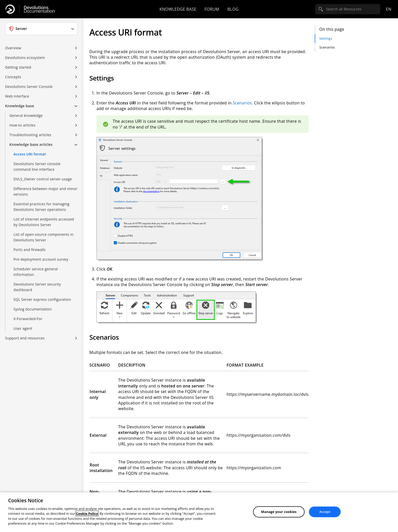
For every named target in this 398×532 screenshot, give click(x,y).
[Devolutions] (10, 9)
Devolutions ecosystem (25, 58)
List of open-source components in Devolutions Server (44, 237)
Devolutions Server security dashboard (37, 287)
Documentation (39, 9)
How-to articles (22, 125)
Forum (212, 9)
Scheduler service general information (36, 272)
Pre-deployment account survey (41, 259)
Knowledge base (178, 9)
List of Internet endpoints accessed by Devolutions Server (44, 222)
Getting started (18, 67)
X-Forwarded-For (28, 319)
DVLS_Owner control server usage (43, 179)
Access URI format (30, 154)
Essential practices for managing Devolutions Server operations (41, 207)
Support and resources (25, 338)
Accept (325, 512)
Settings (326, 38)
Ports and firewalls (30, 250)
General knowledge (26, 115)
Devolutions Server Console (29, 87)
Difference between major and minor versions (45, 191)
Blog (233, 9)
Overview (13, 48)
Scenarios (327, 47)
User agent (23, 328)
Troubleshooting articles (30, 135)
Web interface (17, 96)
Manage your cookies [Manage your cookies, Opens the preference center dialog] (279, 512)
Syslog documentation (33, 309)
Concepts (13, 77)
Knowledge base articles (31, 144)
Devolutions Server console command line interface (37, 167)
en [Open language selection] (389, 9)
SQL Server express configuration (42, 299)
